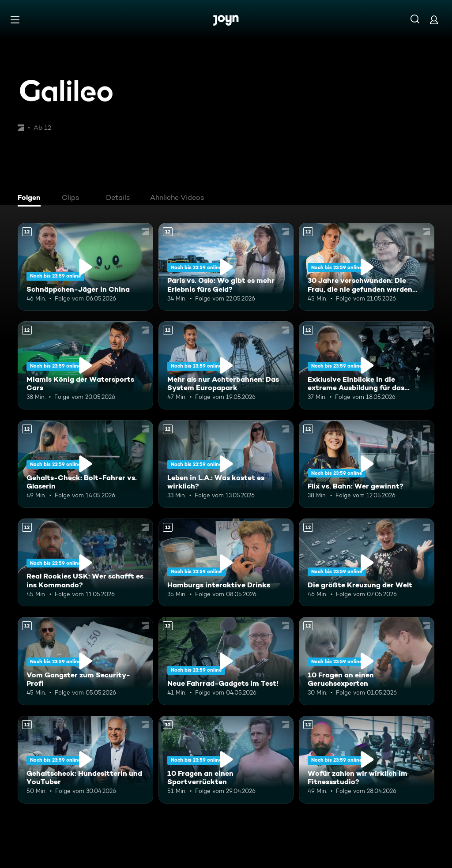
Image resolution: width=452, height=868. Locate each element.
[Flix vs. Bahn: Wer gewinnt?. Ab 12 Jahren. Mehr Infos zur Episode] (367, 464)
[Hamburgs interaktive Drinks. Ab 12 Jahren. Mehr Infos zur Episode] (226, 562)
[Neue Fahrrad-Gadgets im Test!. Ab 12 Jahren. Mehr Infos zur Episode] (226, 661)
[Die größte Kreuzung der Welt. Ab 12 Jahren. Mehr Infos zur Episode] (367, 562)
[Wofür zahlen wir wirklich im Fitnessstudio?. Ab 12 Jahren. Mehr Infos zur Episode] (367, 760)
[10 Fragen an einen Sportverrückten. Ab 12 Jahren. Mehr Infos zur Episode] (226, 760)
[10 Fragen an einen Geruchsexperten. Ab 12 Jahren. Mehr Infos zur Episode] (367, 661)
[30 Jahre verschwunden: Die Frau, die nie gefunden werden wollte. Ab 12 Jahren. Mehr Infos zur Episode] (367, 267)
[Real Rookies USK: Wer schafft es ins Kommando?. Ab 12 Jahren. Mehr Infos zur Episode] (85, 562)
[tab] (31, 199)
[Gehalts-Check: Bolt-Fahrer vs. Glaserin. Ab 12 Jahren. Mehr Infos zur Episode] (85, 464)
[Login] (434, 20)
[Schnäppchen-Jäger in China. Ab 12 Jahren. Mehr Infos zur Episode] (85, 267)
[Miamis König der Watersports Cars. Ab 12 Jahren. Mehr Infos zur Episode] (85, 365)
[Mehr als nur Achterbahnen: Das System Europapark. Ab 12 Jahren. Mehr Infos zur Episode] (226, 365)
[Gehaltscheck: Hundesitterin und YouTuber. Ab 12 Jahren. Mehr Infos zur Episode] (85, 760)
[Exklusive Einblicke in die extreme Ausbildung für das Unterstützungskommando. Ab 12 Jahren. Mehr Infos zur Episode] (367, 365)
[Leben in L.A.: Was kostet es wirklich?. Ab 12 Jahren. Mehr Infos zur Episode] (226, 464)
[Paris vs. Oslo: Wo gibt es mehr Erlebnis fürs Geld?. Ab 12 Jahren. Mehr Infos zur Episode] (226, 267)
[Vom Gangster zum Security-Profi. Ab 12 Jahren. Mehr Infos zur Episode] (85, 661)
